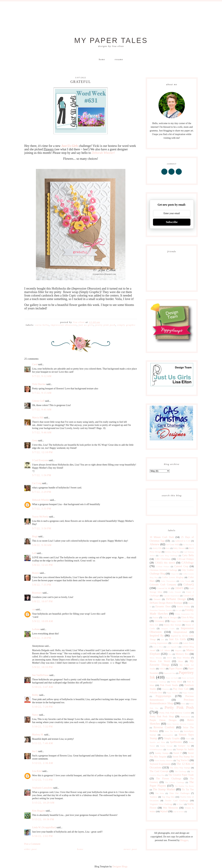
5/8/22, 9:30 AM (42, 545)
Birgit (35, 536)
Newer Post (130, 849)
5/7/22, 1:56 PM (42, 475)
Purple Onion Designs (163, 720)
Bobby (35, 695)
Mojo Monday (183, 658)
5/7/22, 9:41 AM (42, 410)
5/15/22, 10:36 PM (43, 819)
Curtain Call (188, 596)
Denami (157, 599)
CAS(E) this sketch (165, 563)
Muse (181, 661)
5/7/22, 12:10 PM (42, 452)
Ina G (35, 751)
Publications (185, 717)
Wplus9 (164, 811)
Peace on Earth (172, 678)
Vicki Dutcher (39, 384)
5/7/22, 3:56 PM (42, 528)
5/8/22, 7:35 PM (42, 585)
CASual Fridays (163, 566)
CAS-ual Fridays (185, 559)
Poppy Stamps (188, 693)
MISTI (169, 658)
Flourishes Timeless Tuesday (161, 610)
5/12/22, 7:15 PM (42, 780)
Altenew (155, 544)
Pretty (183, 704)
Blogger (184, 840)
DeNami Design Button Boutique (166, 603)
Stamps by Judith (185, 749)
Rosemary (37, 593)
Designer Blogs (120, 867)
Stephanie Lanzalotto (42, 788)
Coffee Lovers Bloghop (173, 577)
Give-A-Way (187, 617)
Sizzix (188, 739)
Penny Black (176, 682)
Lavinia (175, 643)
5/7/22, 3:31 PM (42, 509)
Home (102, 59)
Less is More (158, 647)
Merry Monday (156, 658)
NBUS (162, 669)
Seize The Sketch (172, 731)
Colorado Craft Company (163, 585)
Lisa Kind (37, 771)
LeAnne (36, 629)
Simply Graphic (126, 325)
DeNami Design (176, 599)
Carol (35, 364)
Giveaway (159, 621)
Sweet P (177, 753)
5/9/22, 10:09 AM (43, 621)
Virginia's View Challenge (161, 804)
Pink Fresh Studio (169, 685)
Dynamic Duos (163, 607)
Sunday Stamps (162, 753)
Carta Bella (42, 325)
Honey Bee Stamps (173, 625)
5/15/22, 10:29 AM (43, 803)
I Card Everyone (40, 460)
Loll (34, 553)
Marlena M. (38, 735)
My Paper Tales (111, 40)
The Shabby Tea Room (184, 786)
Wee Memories (170, 808)
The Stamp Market (164, 789)
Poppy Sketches (173, 693)
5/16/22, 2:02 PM (42, 836)
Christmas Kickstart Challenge (163, 570)
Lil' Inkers (165, 650)
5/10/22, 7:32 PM (42, 727)
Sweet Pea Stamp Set (183, 757)
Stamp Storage (166, 746)
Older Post (31, 849)
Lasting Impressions (159, 643)
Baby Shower (179, 548)
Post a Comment (32, 844)
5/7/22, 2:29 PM (42, 492)
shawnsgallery (168, 735)
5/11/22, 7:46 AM (42, 743)
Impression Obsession (64, 325)
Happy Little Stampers (180, 621)
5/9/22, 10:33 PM (42, 667)
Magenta (178, 650)
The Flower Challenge (169, 779)
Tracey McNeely (40, 517)
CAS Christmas (163, 559)
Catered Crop (181, 566)
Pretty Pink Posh (105, 325)
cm (34, 609)
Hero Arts (154, 625)
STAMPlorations (156, 749)
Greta (35, 441)
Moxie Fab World (160, 661)
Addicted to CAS (183, 541)
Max (170, 654)
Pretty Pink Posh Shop (162, 717)
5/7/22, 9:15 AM (42, 393)
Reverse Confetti (164, 727)
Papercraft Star (170, 673)
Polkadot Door (156, 693)
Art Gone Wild (173, 545)
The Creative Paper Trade (181, 775)
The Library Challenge (175, 782)
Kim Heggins (39, 811)
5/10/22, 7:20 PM (42, 707)
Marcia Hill (38, 418)
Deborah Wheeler (41, 500)
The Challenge (181, 771)
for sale (179, 610)
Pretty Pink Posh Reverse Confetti (175, 713)
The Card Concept (159, 771)
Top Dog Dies (168, 797)
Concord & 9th (164, 588)
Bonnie (36, 573)
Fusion (156, 618)
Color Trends (185, 581)
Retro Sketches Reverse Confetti (180, 724)
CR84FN (179, 588)
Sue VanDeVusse (40, 675)
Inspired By (157, 636)
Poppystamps (163, 696)
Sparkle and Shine (157, 742)
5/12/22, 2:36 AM (43, 763)
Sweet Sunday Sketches (164, 760)
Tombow (154, 797)
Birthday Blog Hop (172, 552)
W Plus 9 (180, 804)
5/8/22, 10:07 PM (42, 601)
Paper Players (176, 669)
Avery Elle (157, 548)
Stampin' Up (184, 746)
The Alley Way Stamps (180, 768)
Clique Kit (175, 574)
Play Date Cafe (181, 689)
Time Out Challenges (180, 793)
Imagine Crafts (168, 628)
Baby (168, 548)
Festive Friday (183, 607)
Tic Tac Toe (188, 790)
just (163, 639)
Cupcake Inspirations (171, 596)
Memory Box (182, 654)
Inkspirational (180, 632)
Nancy (35, 715)
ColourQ (189, 584)
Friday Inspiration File (184, 614)
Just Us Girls (86, 325)
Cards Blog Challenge (169, 555)
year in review (178, 812)
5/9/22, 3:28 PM (42, 638)
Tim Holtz (160, 793)
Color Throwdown (168, 581)
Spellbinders (176, 742)
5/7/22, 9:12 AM (42, 376)
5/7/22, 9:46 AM (42, 433)
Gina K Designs (170, 618)
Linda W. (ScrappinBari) (44, 827)
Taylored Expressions (160, 764)
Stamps (170, 749)
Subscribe (172, 222)
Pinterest (166, 689)
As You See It (188, 545)
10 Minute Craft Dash (162, 537)
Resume (119, 59)
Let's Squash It (172, 647)
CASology (188, 563)
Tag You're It (183, 760)
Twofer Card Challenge (177, 801)
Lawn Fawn (188, 643)
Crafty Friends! (175, 592)
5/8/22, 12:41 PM (42, 565)
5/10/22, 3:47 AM (43, 687)
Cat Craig (37, 483)
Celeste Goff (38, 401)
